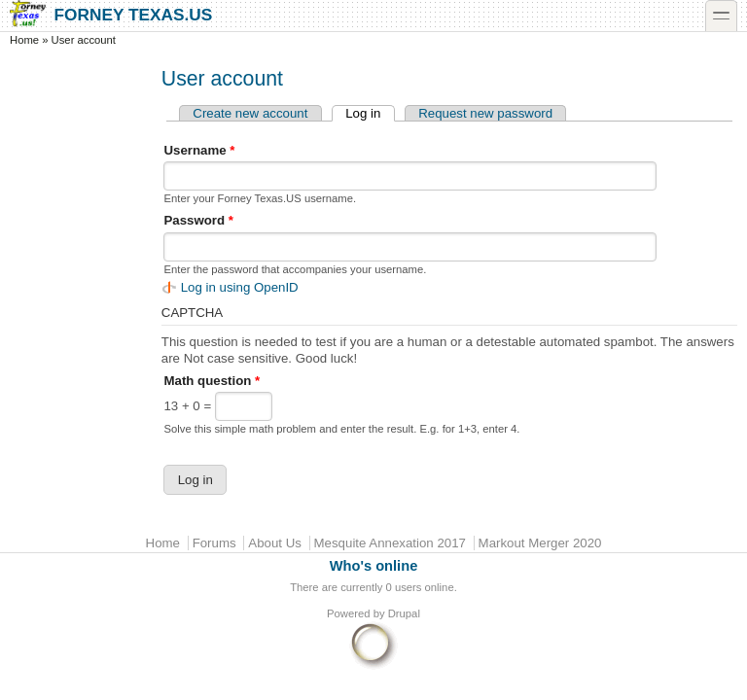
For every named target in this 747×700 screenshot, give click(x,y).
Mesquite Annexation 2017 (390, 543)
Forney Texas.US (111, 15)
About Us (275, 543)
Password (198, 220)
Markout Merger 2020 (540, 543)
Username (199, 150)
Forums (214, 543)
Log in (370, 113)
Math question (212, 381)
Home (24, 40)
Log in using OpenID (240, 287)
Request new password (485, 113)
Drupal (404, 613)
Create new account (250, 113)
